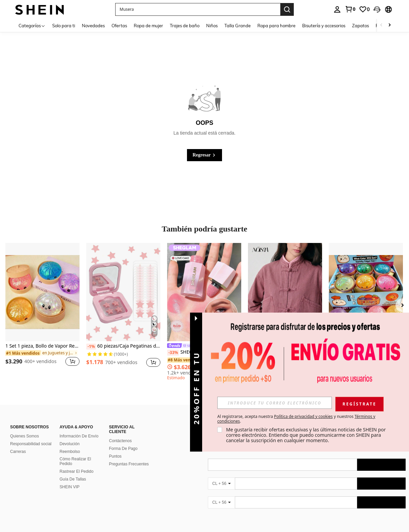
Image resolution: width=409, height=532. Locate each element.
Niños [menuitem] (212, 26)
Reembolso (70, 452)
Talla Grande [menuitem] (238, 26)
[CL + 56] (221, 484)
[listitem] (42, 309)
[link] (350, 9)
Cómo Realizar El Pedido (75, 461)
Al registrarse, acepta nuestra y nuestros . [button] (296, 419)
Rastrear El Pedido (77, 471)
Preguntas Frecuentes (129, 464)
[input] (275, 403)
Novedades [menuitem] (93, 26)
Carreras (18, 452)
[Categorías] (32, 25)
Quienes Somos (24, 436)
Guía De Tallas (73, 479)
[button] (377, 9)
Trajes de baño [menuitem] (185, 26)
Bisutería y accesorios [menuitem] (324, 26)
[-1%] (91, 347)
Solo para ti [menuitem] (64, 26)
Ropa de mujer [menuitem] (148, 26)
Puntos (115, 456)
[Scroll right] (389, 25)
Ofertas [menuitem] (119, 26)
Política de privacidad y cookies (303, 416)
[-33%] (173, 353)
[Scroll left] (381, 25)
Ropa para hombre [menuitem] (276, 26)
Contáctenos (120, 441)
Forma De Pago (123, 449)
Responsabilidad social (31, 444)
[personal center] (337, 9)
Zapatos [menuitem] (360, 26)
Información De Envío (79, 436)
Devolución (70, 444)
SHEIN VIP (70, 487)
